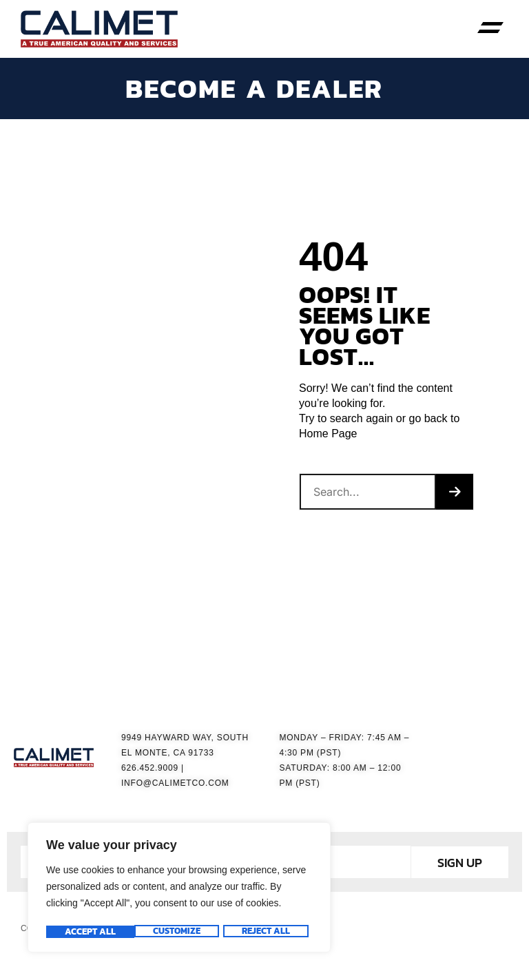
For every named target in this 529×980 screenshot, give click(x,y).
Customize (88, 932)
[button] (491, 29)
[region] (179, 889)
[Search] (455, 496)
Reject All (177, 932)
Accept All (269, 932)
